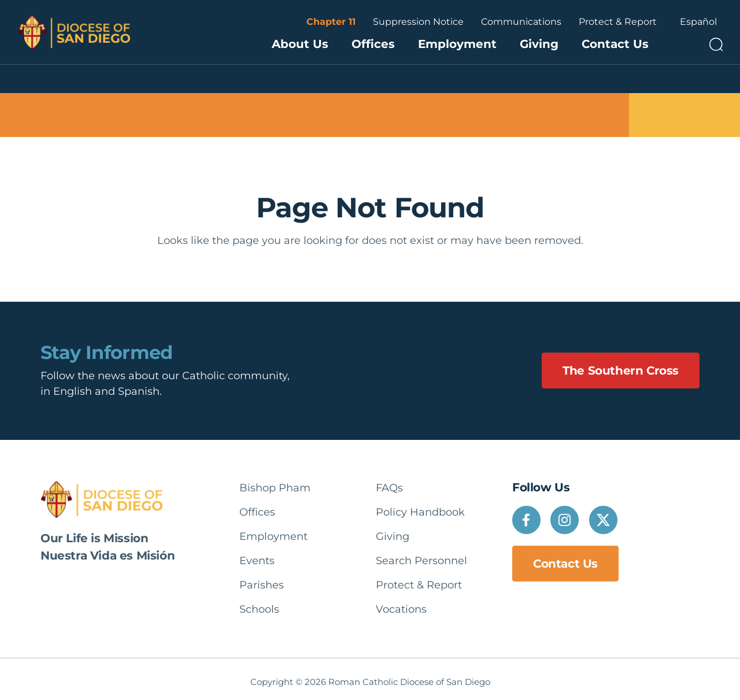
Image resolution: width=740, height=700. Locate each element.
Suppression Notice (418, 22)
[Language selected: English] (698, 22)
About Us (300, 44)
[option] (698, 22)
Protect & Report (618, 22)
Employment (457, 44)
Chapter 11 (331, 22)
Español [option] (698, 22)
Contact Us (615, 44)
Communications (521, 22)
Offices (373, 44)
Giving (539, 44)
